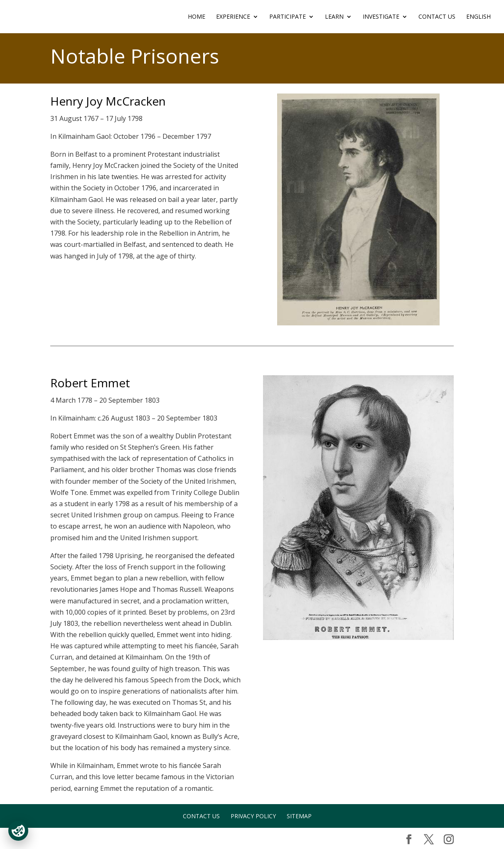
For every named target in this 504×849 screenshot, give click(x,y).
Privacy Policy (253, 816)
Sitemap (299, 816)
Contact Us (437, 17)
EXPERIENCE (233, 17)
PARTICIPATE (288, 17)
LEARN (334, 17)
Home (197, 17)
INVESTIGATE (381, 17)
